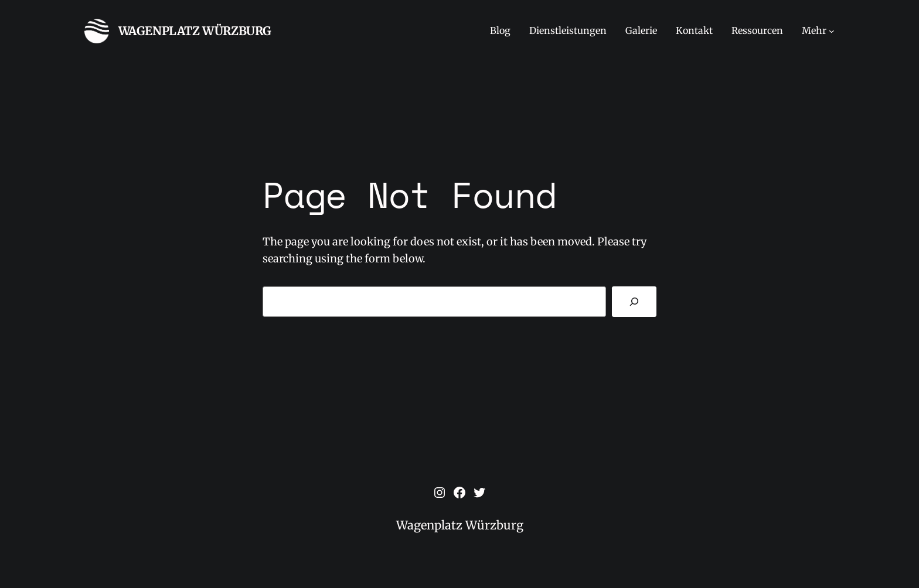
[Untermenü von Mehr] (832, 31)
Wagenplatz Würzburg (195, 31)
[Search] (634, 302)
